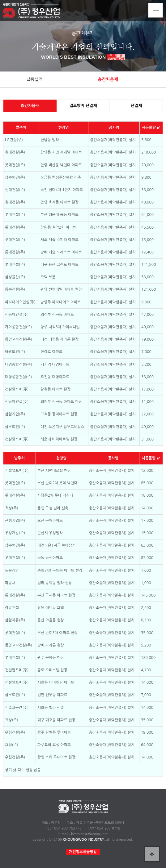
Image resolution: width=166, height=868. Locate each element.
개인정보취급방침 (83, 852)
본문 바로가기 (0, 0)
